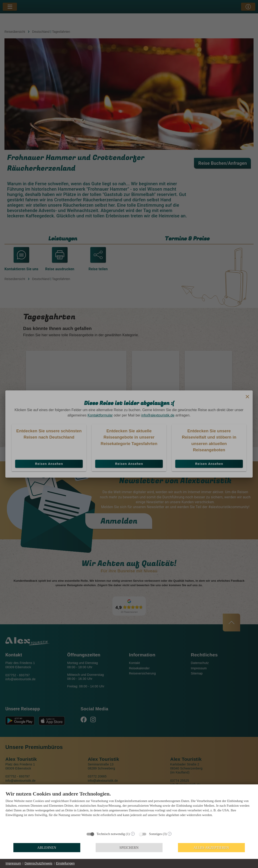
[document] (129, 810)
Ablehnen (47, 848)
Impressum (13, 863)
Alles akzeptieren (211, 848)
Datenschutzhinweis (38, 863)
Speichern (129, 848)
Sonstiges (156, 834)
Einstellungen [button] (65, 863)
